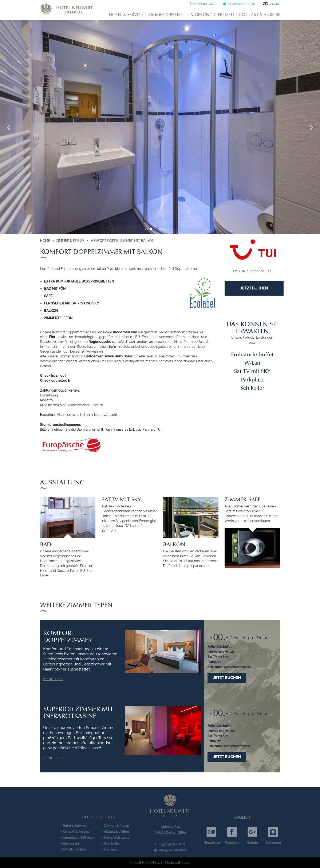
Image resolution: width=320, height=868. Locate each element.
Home (45, 241)
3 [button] (155, 229)
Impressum (112, 849)
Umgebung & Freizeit (211, 15)
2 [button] (151, 229)
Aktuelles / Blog (116, 832)
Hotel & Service (126, 15)
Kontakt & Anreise (260, 15)
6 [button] (168, 229)
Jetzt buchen (227, 678)
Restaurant (71, 844)
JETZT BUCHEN (254, 288)
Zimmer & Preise (165, 15)
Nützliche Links (74, 849)
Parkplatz (252, 380)
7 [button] (172, 229)
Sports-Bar (112, 844)
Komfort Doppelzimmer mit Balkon (122, 241)
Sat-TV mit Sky (121, 500)
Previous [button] (8, 127)
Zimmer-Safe (242, 500)
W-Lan (252, 363)
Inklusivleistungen (118, 838)
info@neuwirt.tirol (241, 4)
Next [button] (312, 127)
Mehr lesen (53, 679)
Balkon (174, 545)
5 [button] (163, 229)
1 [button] (147, 229)
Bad (46, 545)
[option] (160, 127)
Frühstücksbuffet (252, 355)
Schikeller (252, 388)
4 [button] (159, 229)
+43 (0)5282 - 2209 (204, 4)
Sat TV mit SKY (252, 372)
